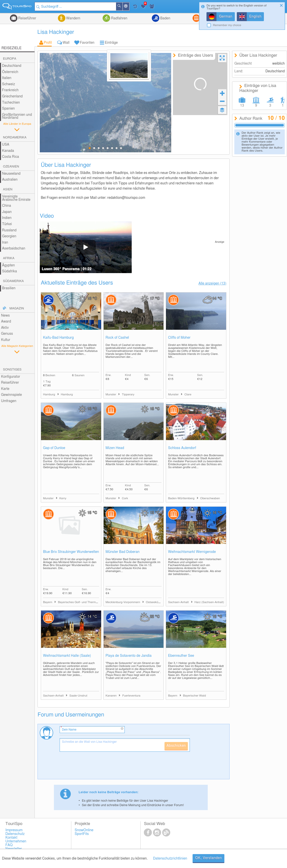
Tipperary (128, 394)
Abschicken (176, 746)
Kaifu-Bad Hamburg (58, 338)
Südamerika (13, 281)
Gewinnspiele (11, 395)
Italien (7, 78)
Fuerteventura (131, 696)
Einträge (111, 43)
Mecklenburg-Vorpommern (123, 602)
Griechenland (12, 96)
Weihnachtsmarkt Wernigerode (192, 552)
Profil (48, 43)
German (226, 17)
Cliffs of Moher (179, 338)
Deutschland (12, 66)
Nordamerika (15, 138)
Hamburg (49, 394)
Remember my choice (227, 25)
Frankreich (10, 90)
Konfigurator (11, 377)
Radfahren (119, 18)
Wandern (73, 18)
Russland (9, 230)
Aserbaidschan (14, 248)
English (255, 17)
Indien (7, 218)
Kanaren (111, 696)
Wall (66, 43)
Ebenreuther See (181, 656)
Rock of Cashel (117, 338)
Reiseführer (27, 18)
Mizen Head (115, 448)
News (5, 316)
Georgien (9, 236)
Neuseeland (11, 174)
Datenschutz (15, 834)
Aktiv (5, 328)
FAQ (9, 845)
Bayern (48, 602)
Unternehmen (16, 841)
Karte (5, 389)
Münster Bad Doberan (123, 552)
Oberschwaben (210, 498)
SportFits (82, 834)
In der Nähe (129, 7)
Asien (8, 189)
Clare (188, 394)
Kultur (6, 340)
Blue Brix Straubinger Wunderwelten (71, 552)
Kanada (8, 151)
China (6, 206)
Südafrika (9, 271)
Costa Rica (10, 157)
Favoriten (87, 43)
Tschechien (11, 103)
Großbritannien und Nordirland (17, 116)
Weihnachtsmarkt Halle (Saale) (67, 656)
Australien (10, 180)
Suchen (122, 6)
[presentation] (97, 767)
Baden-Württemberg (182, 498)
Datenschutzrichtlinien (170, 859)
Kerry (63, 498)
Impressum (14, 830)
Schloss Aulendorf (182, 448)
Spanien (8, 109)
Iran (5, 243)
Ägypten (8, 265)
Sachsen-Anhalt (179, 602)
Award (6, 322)
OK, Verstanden (208, 858)
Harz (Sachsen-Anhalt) (209, 602)
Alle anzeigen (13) (212, 284)
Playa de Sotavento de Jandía (129, 656)
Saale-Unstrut (78, 696)
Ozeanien (11, 167)
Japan (7, 212)
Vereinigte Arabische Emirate (16, 198)
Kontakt (11, 838)
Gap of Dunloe (54, 448)
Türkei (7, 224)
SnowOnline (84, 830)
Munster (111, 394)
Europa (10, 59)
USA (6, 145)
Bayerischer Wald (195, 696)
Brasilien (9, 288)
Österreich (10, 72)
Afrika (9, 258)
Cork (125, 498)
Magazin (17, 309)
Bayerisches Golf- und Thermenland (81, 602)
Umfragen (9, 401)
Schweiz (8, 84)
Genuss (7, 334)
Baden (165, 18)
